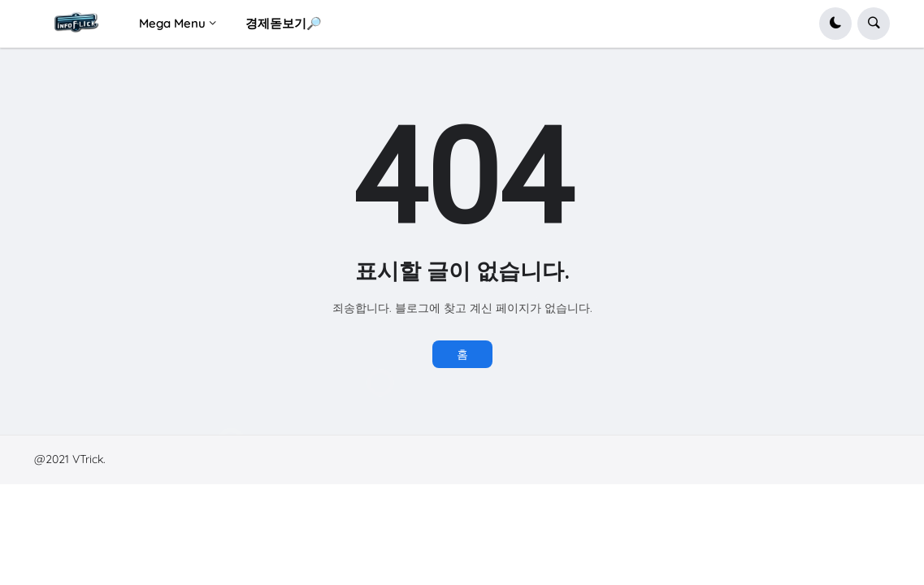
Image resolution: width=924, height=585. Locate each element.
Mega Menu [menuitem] (172, 23)
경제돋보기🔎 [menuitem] (284, 23)
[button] (835, 24)
